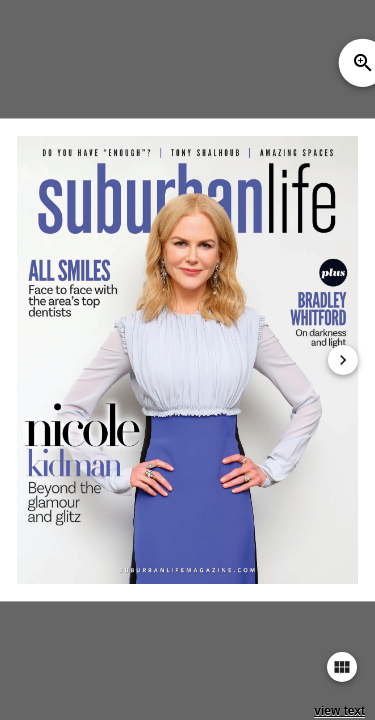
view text (339, 711)
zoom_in (363, 63)
